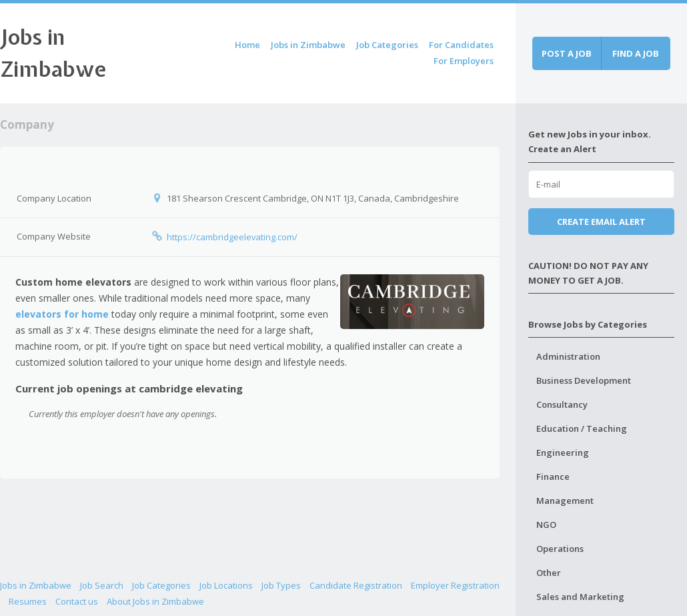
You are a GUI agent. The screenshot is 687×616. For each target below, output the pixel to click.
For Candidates (461, 45)
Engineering (563, 452)
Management (565, 501)
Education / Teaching (582, 428)
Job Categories (387, 45)
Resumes (28, 601)
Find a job (636, 53)
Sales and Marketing (580, 597)
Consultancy (562, 404)
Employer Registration (455, 585)
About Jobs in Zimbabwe (155, 601)
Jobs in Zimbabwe (308, 45)
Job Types (281, 585)
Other (549, 573)
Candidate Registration (356, 585)
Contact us (77, 601)
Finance (553, 477)
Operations (560, 549)
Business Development (584, 380)
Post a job (567, 53)
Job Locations (226, 585)
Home (247, 45)
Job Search (102, 585)
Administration (568, 356)
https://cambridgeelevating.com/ (232, 237)
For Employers (464, 61)
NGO (546, 525)
